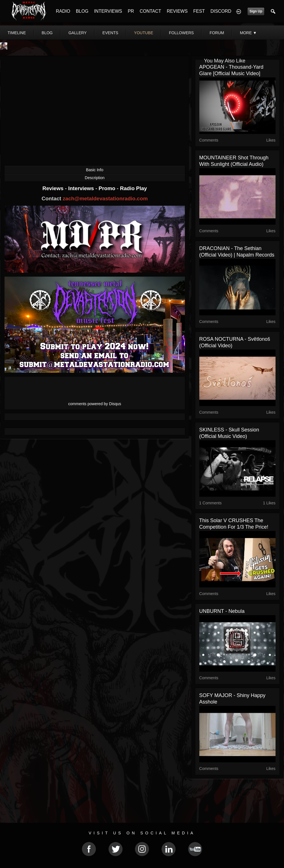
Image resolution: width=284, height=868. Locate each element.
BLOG (82, 11)
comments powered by (95, 404)
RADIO (63, 11)
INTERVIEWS (108, 11)
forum (217, 33)
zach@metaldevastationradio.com (105, 198)
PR (131, 11)
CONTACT (150, 11)
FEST (199, 11)
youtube (144, 33)
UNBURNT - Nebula (222, 611)
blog (47, 33)
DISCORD (221, 11)
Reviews (54, 188)
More (248, 33)
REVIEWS (177, 11)
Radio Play (133, 188)
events (110, 33)
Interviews (82, 188)
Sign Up (256, 11)
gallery (77, 33)
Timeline (17, 33)
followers (182, 33)
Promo (108, 188)
